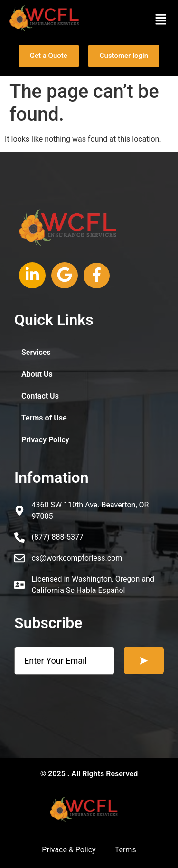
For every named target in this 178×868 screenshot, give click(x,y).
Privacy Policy (45, 440)
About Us (37, 374)
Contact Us (40, 396)
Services (36, 352)
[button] (161, 20)
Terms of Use (44, 418)
